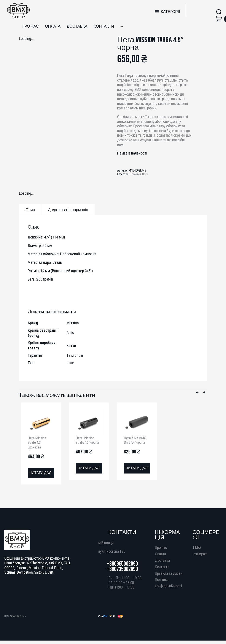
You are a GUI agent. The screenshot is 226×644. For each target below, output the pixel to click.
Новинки (135, 174)
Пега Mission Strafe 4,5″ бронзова (37, 442)
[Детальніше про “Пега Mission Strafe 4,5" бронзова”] (41, 473)
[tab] (30, 210)
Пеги (145, 174)
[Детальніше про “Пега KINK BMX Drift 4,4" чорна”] (137, 469)
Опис (30, 210)
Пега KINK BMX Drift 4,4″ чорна (135, 440)
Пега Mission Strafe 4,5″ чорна (88, 440)
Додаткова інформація (68, 210)
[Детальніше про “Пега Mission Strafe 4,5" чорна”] (89, 469)
